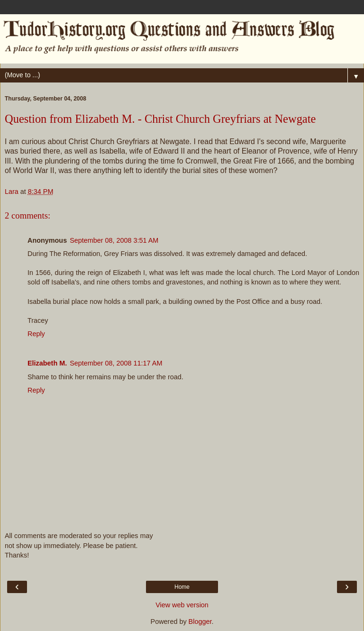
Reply (36, 334)
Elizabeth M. (47, 363)
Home (182, 587)
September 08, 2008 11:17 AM (116, 363)
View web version (182, 605)
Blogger (200, 622)
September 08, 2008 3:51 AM (114, 240)
